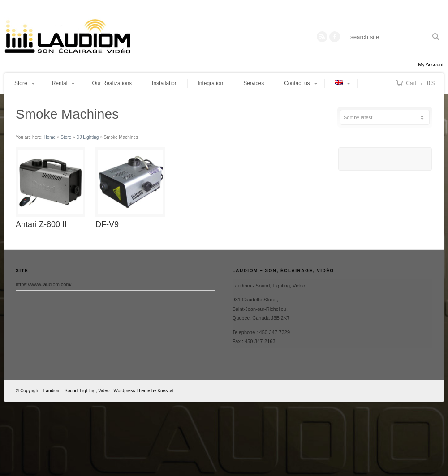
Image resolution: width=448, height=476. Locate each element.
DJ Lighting (87, 137)
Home (50, 137)
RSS (322, 37)
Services (254, 83)
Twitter (335, 37)
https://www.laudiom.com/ (44, 284)
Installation (165, 83)
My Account (431, 64)
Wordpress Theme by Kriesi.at (143, 391)
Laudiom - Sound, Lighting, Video (77, 391)
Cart (411, 83)
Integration (210, 83)
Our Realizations (112, 83)
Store (66, 137)
